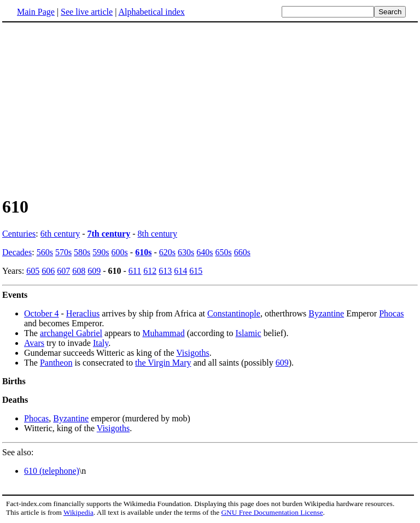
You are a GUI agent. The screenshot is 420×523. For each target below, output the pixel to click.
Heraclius (83, 313)
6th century (60, 234)
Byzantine (326, 313)
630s (186, 252)
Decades (17, 252)
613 (165, 271)
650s (223, 252)
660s (242, 252)
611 (135, 271)
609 (94, 271)
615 (196, 271)
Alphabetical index (151, 12)
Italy (101, 343)
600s (120, 252)
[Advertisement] (210, 109)
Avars (34, 343)
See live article (87, 12)
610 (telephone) (52, 471)
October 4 (42, 313)
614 (180, 271)
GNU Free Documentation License (272, 512)
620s (167, 252)
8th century (157, 234)
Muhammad (163, 333)
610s (143, 252)
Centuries (19, 234)
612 (150, 271)
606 (48, 271)
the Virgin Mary (163, 363)
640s (205, 252)
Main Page (36, 12)
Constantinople (234, 313)
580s (82, 252)
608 (79, 271)
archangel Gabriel (71, 333)
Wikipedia (78, 512)
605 (33, 271)
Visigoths (192, 353)
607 (63, 271)
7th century (109, 234)
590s (101, 252)
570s (63, 252)
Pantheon (56, 363)
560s (45, 252)
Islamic (249, 333)
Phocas (391, 313)
